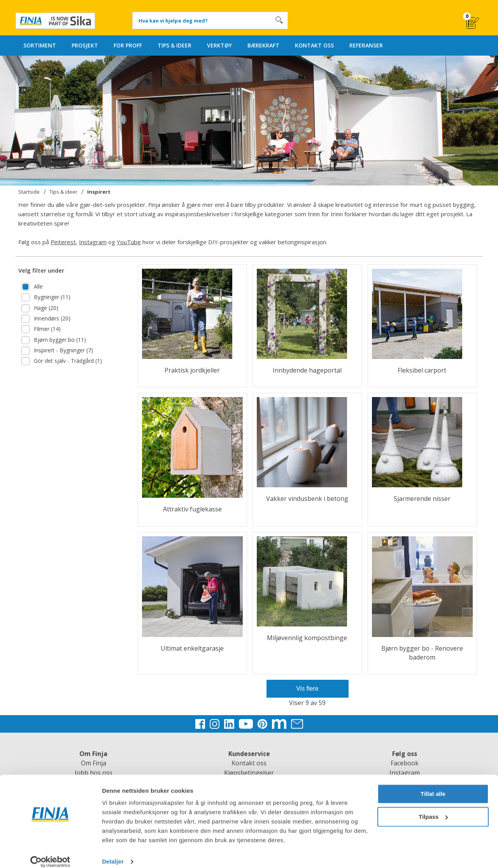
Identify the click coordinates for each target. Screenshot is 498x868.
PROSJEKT (85, 45)
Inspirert (99, 192)
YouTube (129, 242)
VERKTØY (219, 45)
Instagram (93, 242)
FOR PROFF (128, 45)
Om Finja (94, 763)
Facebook (405, 763)
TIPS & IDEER (174, 45)
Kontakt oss (249, 763)
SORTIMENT (40, 45)
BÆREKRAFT (263, 45)
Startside (29, 192)
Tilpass (433, 808)
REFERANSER (366, 45)
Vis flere (307, 689)
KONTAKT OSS (314, 45)
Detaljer (113, 853)
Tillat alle (433, 785)
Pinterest (63, 242)
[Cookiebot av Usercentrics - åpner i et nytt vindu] (50, 853)
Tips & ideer (63, 192)
